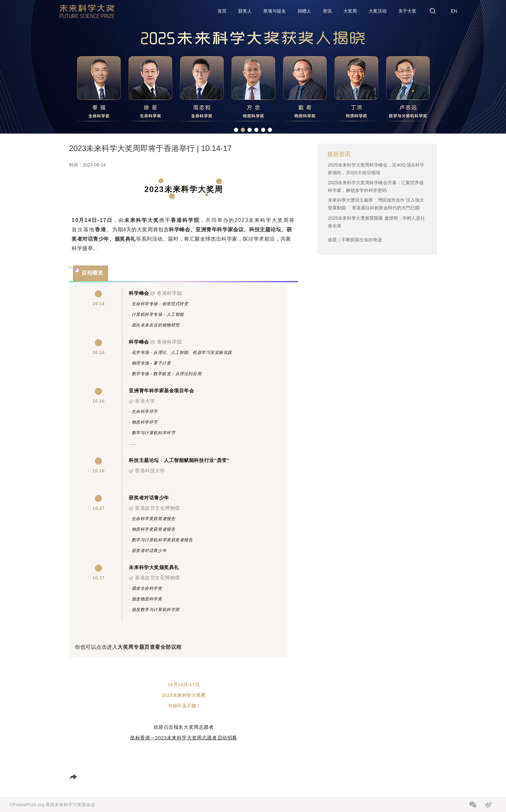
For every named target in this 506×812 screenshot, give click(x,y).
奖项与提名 (275, 11)
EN (454, 11)
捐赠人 (304, 11)
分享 (81, 777)
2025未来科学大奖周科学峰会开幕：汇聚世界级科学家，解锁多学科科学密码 (376, 186)
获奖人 (245, 11)
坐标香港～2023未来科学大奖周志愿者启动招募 (184, 738)
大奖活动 (378, 11)
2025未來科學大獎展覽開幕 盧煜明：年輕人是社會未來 (376, 222)
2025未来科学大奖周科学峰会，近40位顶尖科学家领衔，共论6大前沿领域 (376, 169)
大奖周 (350, 11)
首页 (222, 11)
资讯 (327, 11)
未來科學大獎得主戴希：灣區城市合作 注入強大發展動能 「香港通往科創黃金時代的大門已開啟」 (376, 208)
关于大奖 (407, 11)
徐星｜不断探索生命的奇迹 (355, 240)
